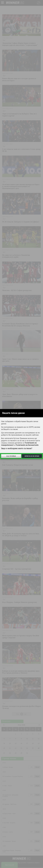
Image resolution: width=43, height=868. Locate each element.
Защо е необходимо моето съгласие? (17, 448)
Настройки (11, 456)
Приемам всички (32, 456)
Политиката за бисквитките (27, 445)
